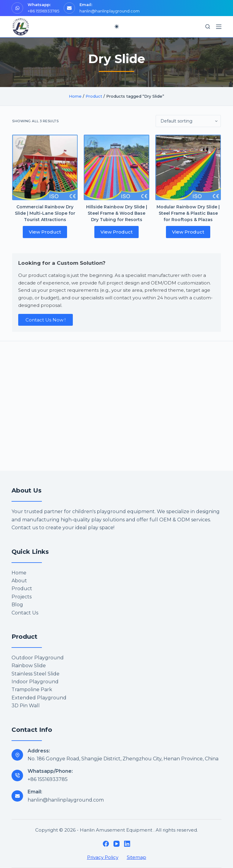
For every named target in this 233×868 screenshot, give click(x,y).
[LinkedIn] (127, 844)
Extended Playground (39, 698)
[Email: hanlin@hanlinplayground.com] (17, 796)
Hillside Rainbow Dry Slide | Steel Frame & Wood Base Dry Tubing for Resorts (117, 213)
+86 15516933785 (43, 11)
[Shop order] (188, 121)
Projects (22, 597)
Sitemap (137, 857)
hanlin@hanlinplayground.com (110, 11)
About (19, 581)
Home (75, 96)
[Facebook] (106, 844)
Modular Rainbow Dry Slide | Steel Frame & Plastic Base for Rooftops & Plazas (188, 213)
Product (94, 96)
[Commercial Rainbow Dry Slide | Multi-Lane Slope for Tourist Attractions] (45, 167)
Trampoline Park (32, 690)
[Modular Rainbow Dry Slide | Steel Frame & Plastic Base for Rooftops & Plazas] (188, 167)
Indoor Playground (35, 682)
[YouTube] (116, 844)
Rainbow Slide (29, 666)
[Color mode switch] (117, 27)
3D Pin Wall (26, 706)
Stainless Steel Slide (35, 674)
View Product (45, 232)
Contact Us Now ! (46, 320)
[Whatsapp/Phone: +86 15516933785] (17, 775)
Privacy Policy (103, 857)
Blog (17, 605)
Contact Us (25, 613)
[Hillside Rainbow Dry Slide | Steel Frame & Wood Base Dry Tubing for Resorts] (116, 167)
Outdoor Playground (38, 658)
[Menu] (219, 27)
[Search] (208, 27)
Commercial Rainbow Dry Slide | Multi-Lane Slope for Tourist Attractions (45, 213)
